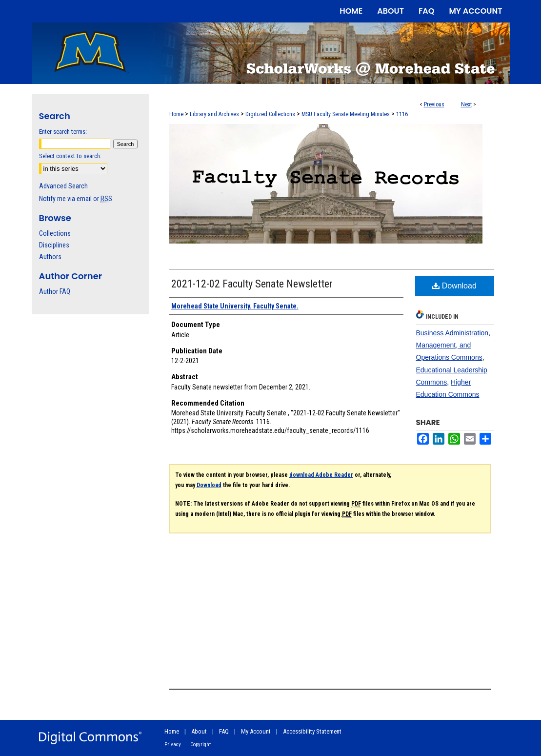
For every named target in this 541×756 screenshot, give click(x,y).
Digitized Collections (270, 114)
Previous (434, 104)
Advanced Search (63, 186)
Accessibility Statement (312, 731)
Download (454, 286)
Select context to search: (70, 156)
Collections (55, 233)
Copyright (200, 745)
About (199, 731)
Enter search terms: (63, 132)
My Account (256, 731)
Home (176, 114)
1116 (402, 114)
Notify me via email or (76, 199)
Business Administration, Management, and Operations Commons (453, 345)
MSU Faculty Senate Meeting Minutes (346, 114)
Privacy (173, 745)
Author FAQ (55, 291)
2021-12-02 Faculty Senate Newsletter (252, 284)
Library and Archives (214, 114)
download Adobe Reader (321, 475)
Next (466, 104)
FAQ (224, 731)
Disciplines (54, 245)
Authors (50, 257)
